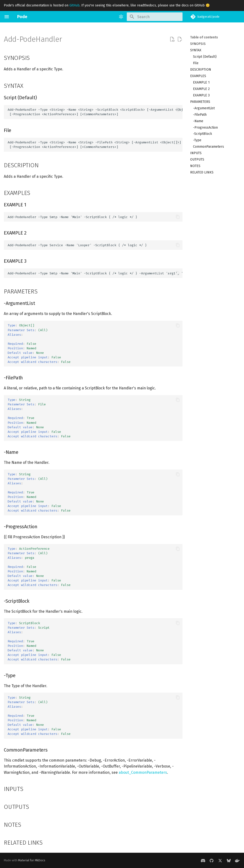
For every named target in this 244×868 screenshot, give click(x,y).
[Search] (155, 17)
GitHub (74, 5)
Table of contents (204, 37)
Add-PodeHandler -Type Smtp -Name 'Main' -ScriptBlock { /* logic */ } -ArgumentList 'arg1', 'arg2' (95, 273)
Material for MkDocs (32, 860)
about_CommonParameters (143, 772)
